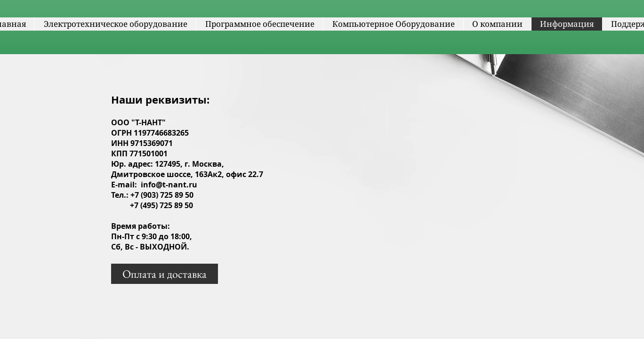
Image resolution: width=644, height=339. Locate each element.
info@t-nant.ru (169, 185)
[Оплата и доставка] (165, 274)
